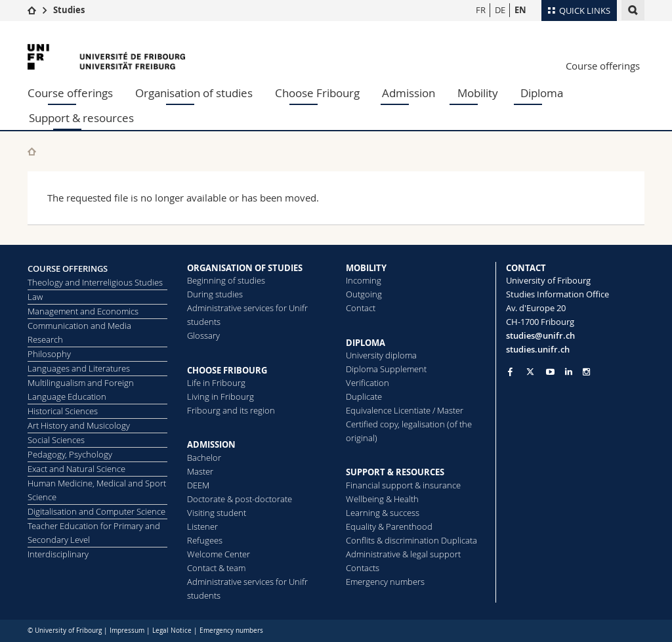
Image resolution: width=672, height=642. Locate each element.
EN (520, 10)
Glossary (203, 335)
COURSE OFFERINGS (68, 268)
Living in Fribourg (220, 396)
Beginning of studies (226, 280)
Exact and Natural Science (76, 469)
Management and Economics (83, 311)
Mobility (478, 93)
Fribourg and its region (231, 410)
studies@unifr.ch (540, 335)
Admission (409, 93)
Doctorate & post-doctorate (240, 499)
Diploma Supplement (386, 369)
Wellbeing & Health (382, 499)
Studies (69, 10)
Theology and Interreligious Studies (95, 282)
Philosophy (49, 354)
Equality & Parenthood (389, 526)
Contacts (363, 568)
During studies (215, 294)
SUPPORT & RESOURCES (395, 472)
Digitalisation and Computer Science (96, 511)
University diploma (381, 355)
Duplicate (364, 396)
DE (500, 10)
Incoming (364, 280)
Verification (367, 383)
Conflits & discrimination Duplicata (411, 540)
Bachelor (204, 458)
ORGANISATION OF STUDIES (245, 268)
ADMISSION (211, 444)
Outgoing (364, 294)
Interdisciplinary (58, 554)
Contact (361, 308)
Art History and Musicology (79, 425)
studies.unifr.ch (538, 349)
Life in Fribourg (216, 383)
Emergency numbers (385, 582)
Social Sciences (56, 440)
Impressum (127, 631)
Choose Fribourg (317, 93)
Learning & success (383, 513)
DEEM (198, 485)
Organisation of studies (194, 93)
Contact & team (216, 568)
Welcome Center (219, 554)
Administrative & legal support (403, 554)
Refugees (205, 540)
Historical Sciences (63, 411)
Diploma (542, 93)
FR (481, 10)
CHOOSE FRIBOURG (227, 370)
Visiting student (217, 513)
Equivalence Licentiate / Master (405, 410)
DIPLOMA (366, 343)
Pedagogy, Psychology (70, 454)
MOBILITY (366, 268)
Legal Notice (172, 631)
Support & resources (81, 118)
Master (200, 471)
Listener (202, 526)
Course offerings (603, 66)
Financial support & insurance (403, 485)
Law (35, 297)
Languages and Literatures (79, 368)
